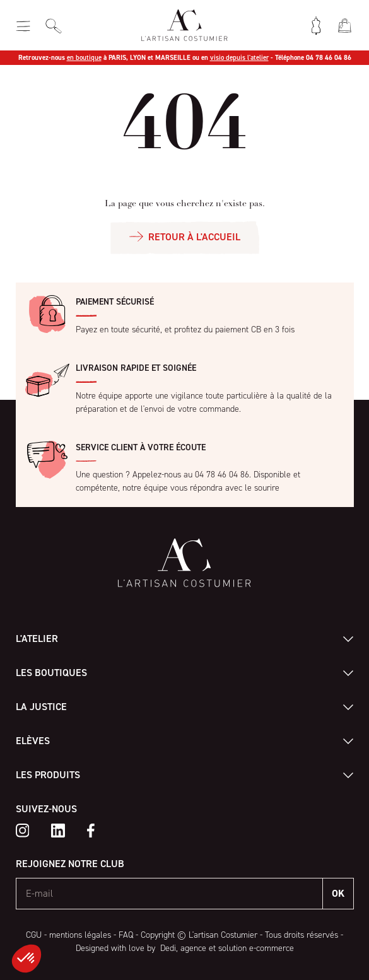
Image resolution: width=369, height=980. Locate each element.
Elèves (33, 741)
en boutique (84, 58)
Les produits (48, 775)
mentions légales (80, 935)
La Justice (41, 707)
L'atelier (37, 639)
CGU (34, 935)
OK (338, 893)
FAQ (126, 935)
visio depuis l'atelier (239, 58)
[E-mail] (170, 894)
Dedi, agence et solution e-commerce (226, 948)
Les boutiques (51, 673)
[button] (26, 959)
